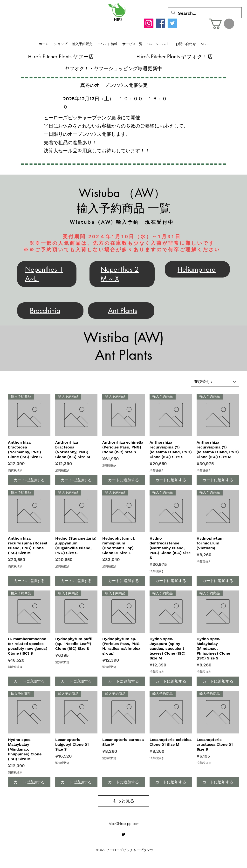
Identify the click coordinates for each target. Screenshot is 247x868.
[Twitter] (172, 23)
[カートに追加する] (29, 480)
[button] (222, 24)
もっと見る (123, 801)
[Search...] (205, 13)
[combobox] (215, 382)
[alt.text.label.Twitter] (123, 834)
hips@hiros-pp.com (124, 824)
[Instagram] (149, 23)
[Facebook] (161, 23)
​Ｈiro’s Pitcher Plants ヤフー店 (60, 57)
